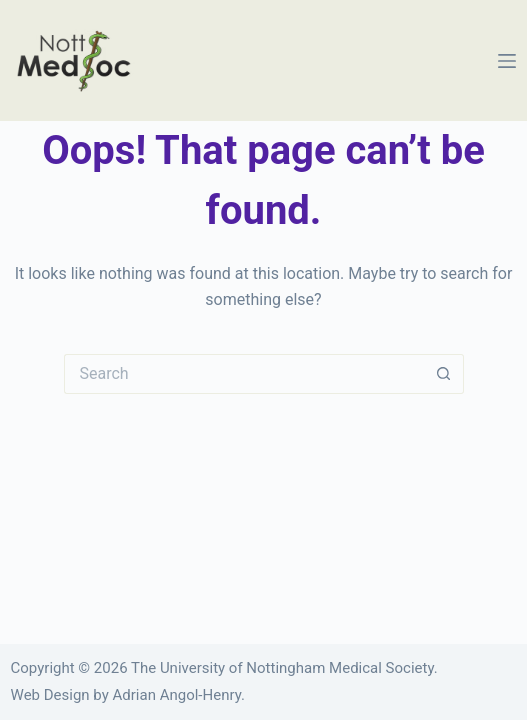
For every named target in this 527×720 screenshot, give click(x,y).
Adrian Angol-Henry (177, 695)
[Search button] (444, 374)
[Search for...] (244, 374)
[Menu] (507, 61)
